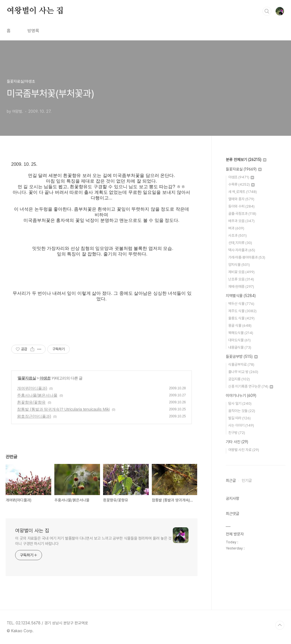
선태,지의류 (240, 243)
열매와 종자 (241, 199)
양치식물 (239, 265)
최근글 (231, 480)
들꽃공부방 (242, 357)
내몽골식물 (240, 347)
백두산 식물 (241, 304)
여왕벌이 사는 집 (35, 11)
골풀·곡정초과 (242, 214)
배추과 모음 (241, 221)
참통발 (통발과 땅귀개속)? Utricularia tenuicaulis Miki (63, 409)
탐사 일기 (240, 403)
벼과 (236, 228)
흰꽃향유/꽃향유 (31, 402)
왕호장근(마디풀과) (34, 416)
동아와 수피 (241, 206)
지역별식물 (241, 296)
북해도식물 (241, 333)
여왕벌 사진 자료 (244, 450)
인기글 (247, 480)
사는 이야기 (241, 425)
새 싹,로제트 (243, 192)
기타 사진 (237, 442)
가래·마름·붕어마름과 (247, 257)
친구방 (237, 433)
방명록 (33, 31)
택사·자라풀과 (242, 250)
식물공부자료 (241, 364)
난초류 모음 (241, 279)
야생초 (45, 378)
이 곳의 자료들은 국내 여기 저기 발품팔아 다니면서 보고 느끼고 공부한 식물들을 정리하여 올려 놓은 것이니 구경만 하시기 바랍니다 (93, 541)
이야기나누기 (241, 395)
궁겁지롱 (239, 379)
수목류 (241, 184)
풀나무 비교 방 (243, 372)
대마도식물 (239, 340)
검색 (267, 11)
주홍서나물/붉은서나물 (37, 395)
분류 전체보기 (246, 160)
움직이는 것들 (242, 411)
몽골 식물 (240, 326)
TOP (280, 625)
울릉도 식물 (241, 318)
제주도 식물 (242, 311)
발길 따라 (239, 418)
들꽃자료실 (27, 378)
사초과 (238, 235)
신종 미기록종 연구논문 (251, 386)
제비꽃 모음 (241, 272)
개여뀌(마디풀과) (32, 388)
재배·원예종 (241, 287)
